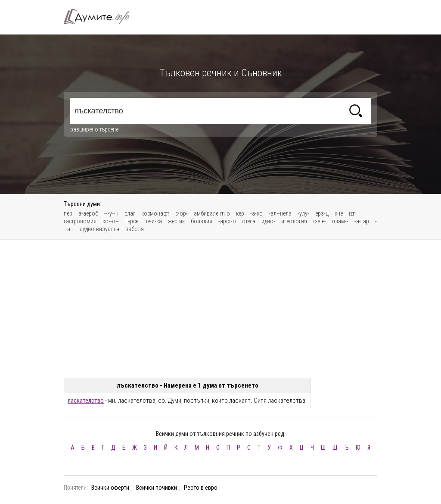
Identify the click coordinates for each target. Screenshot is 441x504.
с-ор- (182, 213)
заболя (135, 229)
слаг (130, 213)
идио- (268, 221)
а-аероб (88, 213)
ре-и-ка (153, 221)
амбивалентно (212, 213)
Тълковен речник (102, 16)
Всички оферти (110, 488)
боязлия (202, 221)
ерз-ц (322, 213)
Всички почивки (157, 488)
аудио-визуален (99, 229)
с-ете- (320, 221)
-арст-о (227, 221)
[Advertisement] (220, 309)
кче (339, 213)
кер (240, 213)
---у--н (111, 213)
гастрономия (80, 221)
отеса (249, 221)
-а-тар (362, 221)
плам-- (340, 221)
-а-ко (256, 213)
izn (352, 213)
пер (68, 213)
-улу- (303, 213)
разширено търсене (94, 129)
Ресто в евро (201, 488)
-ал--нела (280, 213)
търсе (132, 221)
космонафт (155, 213)
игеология (294, 221)
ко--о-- (111, 221)
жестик (176, 221)
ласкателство (86, 401)
